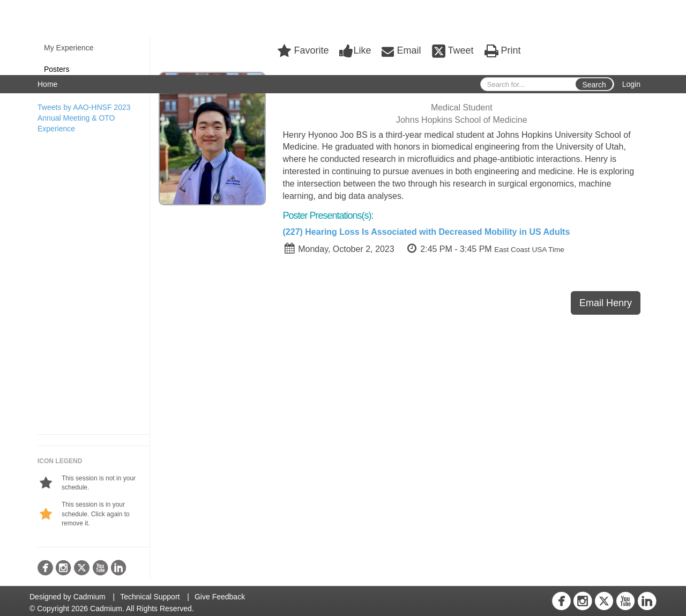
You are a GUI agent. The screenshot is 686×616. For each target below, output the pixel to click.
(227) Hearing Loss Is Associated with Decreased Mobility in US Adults (427, 232)
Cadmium (90, 597)
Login (631, 84)
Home (47, 84)
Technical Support (150, 597)
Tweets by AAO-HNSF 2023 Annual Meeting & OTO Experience (84, 118)
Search (594, 85)
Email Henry (606, 303)
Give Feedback (220, 597)
